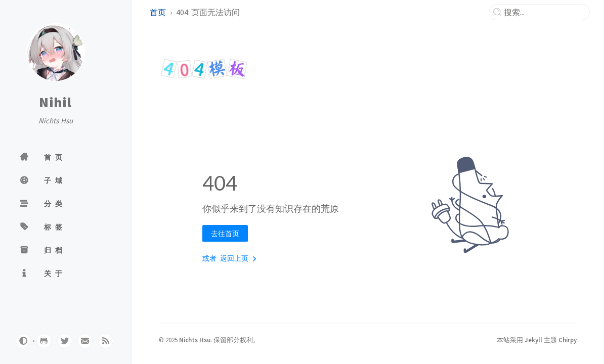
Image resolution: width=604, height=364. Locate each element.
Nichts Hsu (195, 340)
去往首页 (225, 234)
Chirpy (568, 340)
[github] (44, 341)
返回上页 (240, 259)
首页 (158, 12)
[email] (85, 341)
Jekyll (533, 340)
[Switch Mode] (23, 341)
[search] (543, 12)
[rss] (106, 341)
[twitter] (65, 341)
